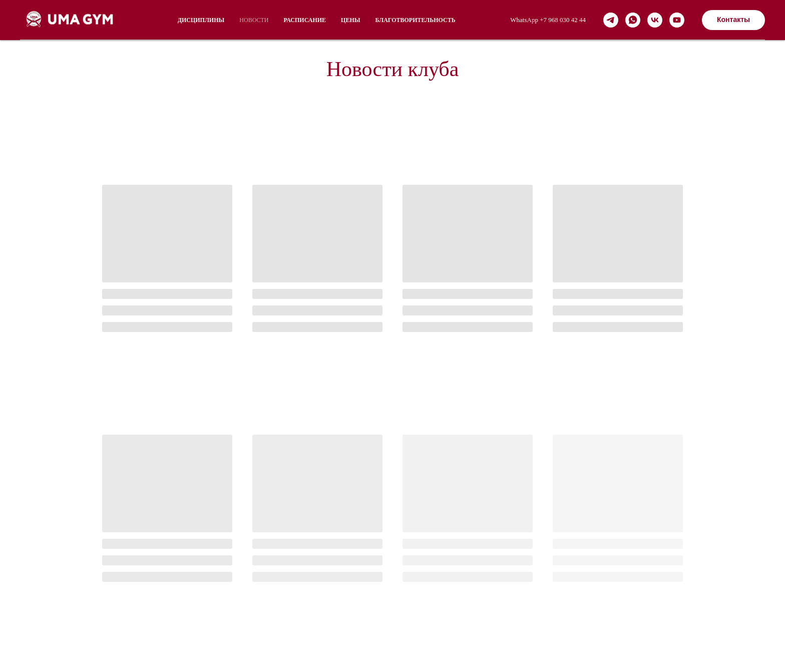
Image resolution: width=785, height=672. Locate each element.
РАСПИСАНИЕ (305, 20)
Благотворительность (416, 20)
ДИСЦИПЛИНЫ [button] (201, 20)
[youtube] (677, 20)
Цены (350, 20)
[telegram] (611, 20)
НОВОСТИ (254, 20)
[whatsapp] (633, 20)
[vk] (655, 20)
